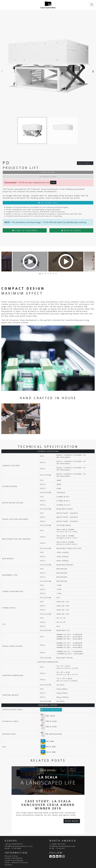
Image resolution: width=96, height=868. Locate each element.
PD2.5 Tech (49, 721)
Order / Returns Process (16, 862)
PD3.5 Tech (49, 727)
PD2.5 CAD (48, 747)
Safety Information (14, 858)
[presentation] (2, 71)
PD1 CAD (47, 741)
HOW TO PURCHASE (25, 230)
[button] (40, 274)
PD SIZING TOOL (48, 203)
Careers (8, 865)
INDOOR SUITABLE (48, 172)
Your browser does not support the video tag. (67, 417)
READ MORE (72, 821)
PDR (53, 182)
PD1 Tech (48, 716)
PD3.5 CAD (48, 752)
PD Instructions (51, 734)
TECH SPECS (85, 163)
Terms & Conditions (14, 860)
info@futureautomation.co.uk (19, 846)
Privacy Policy (11, 856)
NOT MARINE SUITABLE (48, 177)
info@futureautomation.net (62, 846)
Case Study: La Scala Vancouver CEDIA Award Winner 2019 (48, 805)
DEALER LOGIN (71, 230)
